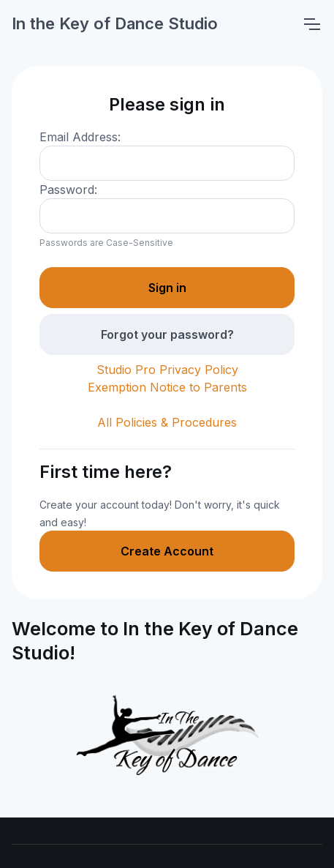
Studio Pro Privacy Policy (167, 370)
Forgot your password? (167, 334)
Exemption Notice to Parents (167, 387)
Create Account (167, 551)
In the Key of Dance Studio (115, 23)
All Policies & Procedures (167, 422)
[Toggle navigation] (311, 24)
